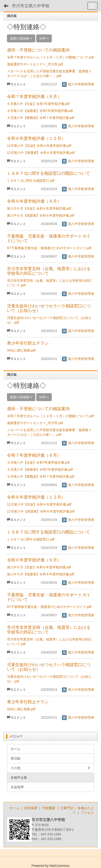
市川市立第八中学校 (31, 6)
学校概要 (49, 808)
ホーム (14, 808)
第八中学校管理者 (78, 84)
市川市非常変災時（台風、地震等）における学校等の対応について (49, 271)
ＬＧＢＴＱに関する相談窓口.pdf (31, 181)
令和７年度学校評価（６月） (34, 97)
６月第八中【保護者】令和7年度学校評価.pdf (40, 111)
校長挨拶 (31, 808)
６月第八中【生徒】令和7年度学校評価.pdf (38, 104)
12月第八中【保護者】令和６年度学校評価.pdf (41, 153)
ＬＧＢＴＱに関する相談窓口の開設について (49, 173)
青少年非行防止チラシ (28, 343)
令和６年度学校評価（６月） (34, 201)
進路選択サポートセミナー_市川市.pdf (35, 64)
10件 (44, 38)
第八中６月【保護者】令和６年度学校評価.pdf (41, 215)
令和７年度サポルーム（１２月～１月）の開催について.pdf (50, 57)
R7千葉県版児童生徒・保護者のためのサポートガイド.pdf (49, 248)
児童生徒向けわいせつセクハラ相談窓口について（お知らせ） (49, 308)
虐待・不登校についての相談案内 (38, 50)
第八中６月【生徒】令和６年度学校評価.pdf (39, 208)
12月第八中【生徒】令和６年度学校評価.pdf (39, 146)
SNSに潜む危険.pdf (21, 350)
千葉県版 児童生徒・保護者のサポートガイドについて (49, 238)
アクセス (87, 813)
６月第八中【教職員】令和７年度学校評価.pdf (41, 118)
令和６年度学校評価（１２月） (36, 138)
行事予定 (67, 808)
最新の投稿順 (21, 38)
